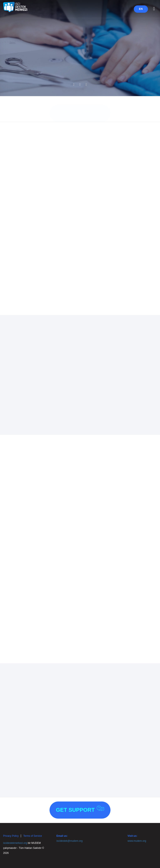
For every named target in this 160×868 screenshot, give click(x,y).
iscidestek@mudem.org (69, 841)
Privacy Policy (11, 836)
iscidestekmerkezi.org (15, 843)
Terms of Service (33, 836)
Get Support (80, 108)
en (141, 9)
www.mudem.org (137, 841)
